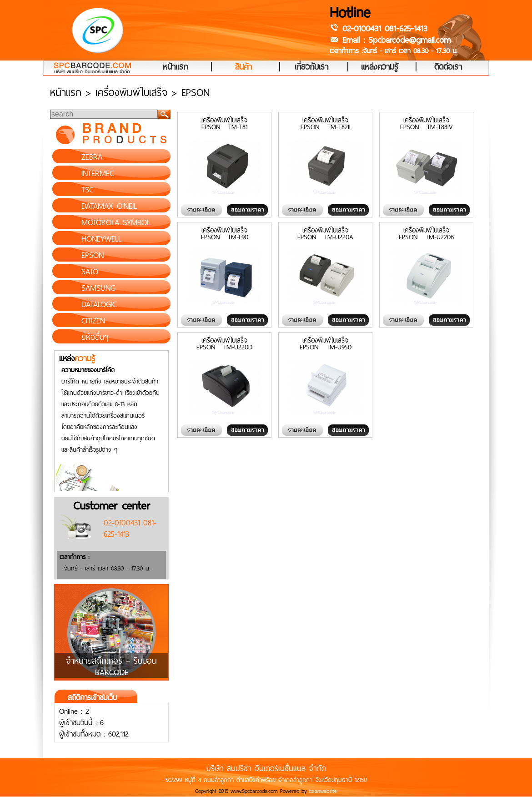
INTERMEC (98, 173)
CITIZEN (93, 321)
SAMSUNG (98, 288)
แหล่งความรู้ (380, 67)
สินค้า (243, 67)
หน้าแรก (175, 67)
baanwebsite (323, 791)
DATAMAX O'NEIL (109, 206)
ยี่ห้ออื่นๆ (95, 337)
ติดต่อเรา (448, 67)
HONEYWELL (101, 239)
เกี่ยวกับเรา (311, 67)
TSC (88, 190)
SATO (90, 272)
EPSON (93, 255)
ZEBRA (92, 157)
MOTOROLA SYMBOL (116, 222)
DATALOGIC (99, 304)
